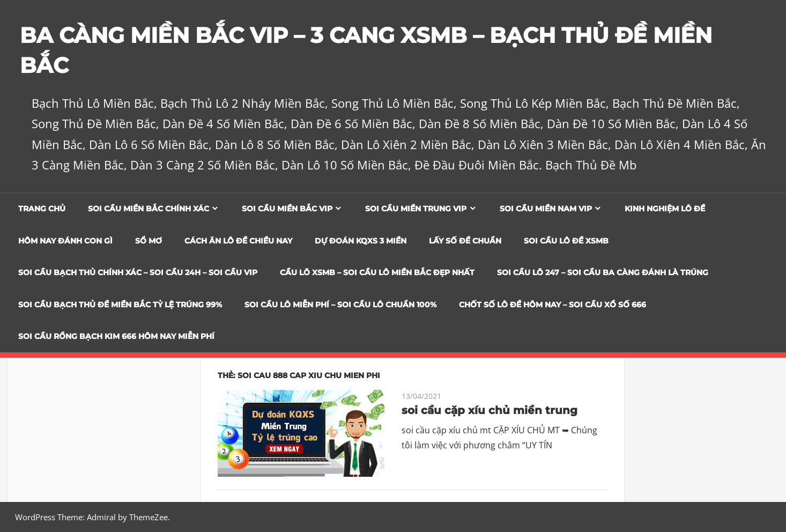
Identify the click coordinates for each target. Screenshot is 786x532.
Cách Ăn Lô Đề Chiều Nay (238, 241)
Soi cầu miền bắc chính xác (149, 209)
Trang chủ (42, 209)
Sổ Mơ (149, 241)
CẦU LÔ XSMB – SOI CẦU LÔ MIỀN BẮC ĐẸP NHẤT (377, 272)
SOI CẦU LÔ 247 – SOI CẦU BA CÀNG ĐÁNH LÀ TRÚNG (603, 272)
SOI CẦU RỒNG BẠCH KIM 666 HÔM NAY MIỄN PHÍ (116, 336)
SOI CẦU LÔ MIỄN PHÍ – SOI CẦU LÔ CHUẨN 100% (340, 305)
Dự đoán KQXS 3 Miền (361, 241)
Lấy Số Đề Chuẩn (465, 241)
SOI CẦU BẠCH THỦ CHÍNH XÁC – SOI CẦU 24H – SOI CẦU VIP (138, 272)
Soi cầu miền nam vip (546, 209)
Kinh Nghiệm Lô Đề (665, 209)
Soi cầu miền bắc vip (287, 209)
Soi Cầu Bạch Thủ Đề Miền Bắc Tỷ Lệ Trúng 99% (120, 305)
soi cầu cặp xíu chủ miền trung (490, 410)
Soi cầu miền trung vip (416, 209)
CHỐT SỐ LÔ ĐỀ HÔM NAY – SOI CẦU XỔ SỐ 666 (553, 305)
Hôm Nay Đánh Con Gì (65, 241)
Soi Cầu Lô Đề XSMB (566, 241)
